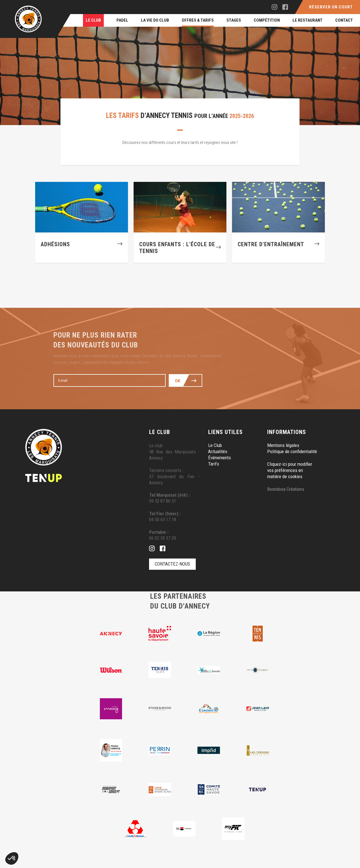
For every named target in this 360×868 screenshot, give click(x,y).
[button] (12, 858)
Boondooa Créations (286, 489)
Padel (122, 20)
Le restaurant (308, 20)
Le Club (93, 20)
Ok (178, 381)
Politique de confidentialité (292, 452)
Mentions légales (283, 446)
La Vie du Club (155, 20)
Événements (220, 458)
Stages (234, 20)
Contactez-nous (172, 564)
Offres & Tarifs (198, 20)
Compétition (267, 20)
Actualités (218, 452)
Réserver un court (331, 7)
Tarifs (214, 464)
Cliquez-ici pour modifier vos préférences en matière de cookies (290, 471)
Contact (344, 20)
